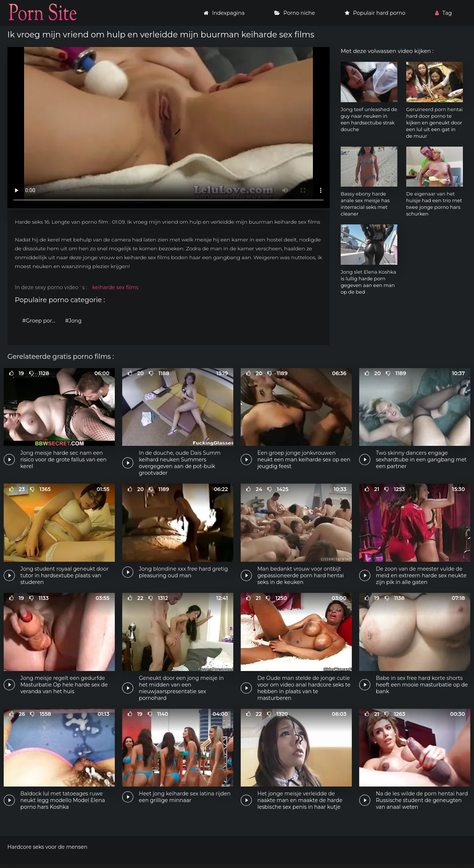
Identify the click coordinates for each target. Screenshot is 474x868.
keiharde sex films (115, 287)
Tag (443, 13)
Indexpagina (224, 13)
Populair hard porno (375, 13)
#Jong (74, 321)
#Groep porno (40, 321)
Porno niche (295, 13)
